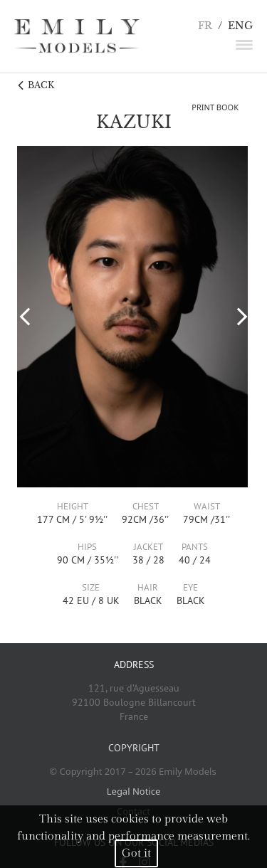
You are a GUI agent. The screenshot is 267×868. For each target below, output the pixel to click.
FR (205, 26)
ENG (240, 26)
